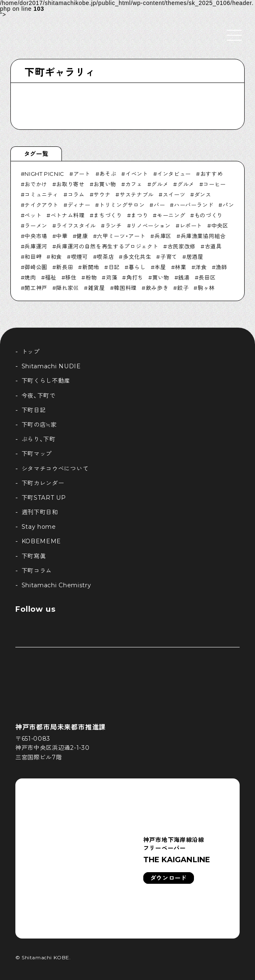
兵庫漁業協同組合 (203, 236)
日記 (114, 267)
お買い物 (105, 184)
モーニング (171, 215)
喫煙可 (80, 257)
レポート (191, 226)
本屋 (160, 267)
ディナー (79, 205)
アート (82, 174)
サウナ (102, 195)
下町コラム (37, 571)
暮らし (137, 267)
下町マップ (37, 454)
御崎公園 (36, 267)
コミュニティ (42, 195)
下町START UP (44, 498)
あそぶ (108, 174)
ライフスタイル (76, 226)
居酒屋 (195, 257)
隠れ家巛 (67, 288)
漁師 (221, 267)
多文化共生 (137, 257)
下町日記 (34, 410)
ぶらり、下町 (39, 439)
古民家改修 (181, 246)
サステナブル (137, 195)
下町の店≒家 (39, 425)
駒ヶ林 (206, 288)
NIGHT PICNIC (44, 174)
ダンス (203, 195)
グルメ (160, 184)
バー (159, 205)
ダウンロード (169, 878)
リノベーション (151, 226)
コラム (76, 195)
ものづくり (208, 215)
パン (228, 205)
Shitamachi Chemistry (56, 585)
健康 (82, 236)
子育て (169, 257)
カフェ (134, 184)
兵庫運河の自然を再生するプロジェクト (107, 246)
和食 (56, 257)
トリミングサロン (122, 205)
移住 (71, 277)
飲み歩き (157, 288)
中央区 (220, 226)
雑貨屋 (97, 288)
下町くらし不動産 (46, 381)
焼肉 (30, 277)
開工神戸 (36, 288)
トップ (31, 352)
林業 (180, 267)
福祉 (50, 277)
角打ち (135, 277)
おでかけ (36, 184)
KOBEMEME (42, 541)
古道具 (213, 246)
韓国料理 (125, 288)
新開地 (91, 267)
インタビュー (174, 174)
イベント (137, 174)
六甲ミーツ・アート (121, 236)
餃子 (183, 288)
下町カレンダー (43, 483)
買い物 (161, 277)
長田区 (207, 277)
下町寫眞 (34, 556)
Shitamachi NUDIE (51, 366)
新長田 (65, 267)
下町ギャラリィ (60, 72)
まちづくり (108, 215)
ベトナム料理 (68, 215)
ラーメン (36, 226)
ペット (33, 215)
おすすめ (212, 174)
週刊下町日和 (40, 512)
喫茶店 (105, 257)
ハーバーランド (194, 205)
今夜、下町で (39, 396)
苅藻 (112, 277)
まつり (139, 215)
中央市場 (36, 236)
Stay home (39, 527)
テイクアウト (42, 205)
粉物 (91, 277)
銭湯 (184, 277)
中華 (62, 236)
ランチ (114, 226)
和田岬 (33, 257)
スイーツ (174, 195)
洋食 (201, 267)
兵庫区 (163, 236)
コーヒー (215, 184)
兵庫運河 (36, 246)
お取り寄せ (70, 184)
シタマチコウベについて (55, 469)
